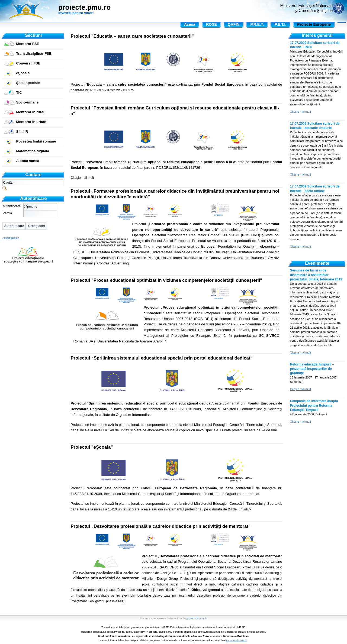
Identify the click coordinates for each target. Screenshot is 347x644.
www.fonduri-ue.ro (237, 640)
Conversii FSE (28, 63)
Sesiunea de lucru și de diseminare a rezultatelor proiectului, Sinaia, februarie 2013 (316, 275)
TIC (19, 93)
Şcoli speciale (28, 83)
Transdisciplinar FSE (34, 54)
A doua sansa (28, 161)
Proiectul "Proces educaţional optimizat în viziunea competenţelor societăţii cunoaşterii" (166, 280)
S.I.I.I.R (22, 132)
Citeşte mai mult (82, 178)
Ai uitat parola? (11, 238)
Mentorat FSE (28, 44)
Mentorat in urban (31, 122)
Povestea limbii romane (36, 141)
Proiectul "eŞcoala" (92, 447)
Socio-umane (27, 102)
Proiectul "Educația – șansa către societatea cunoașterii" (132, 36)
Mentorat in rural (30, 112)
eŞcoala (23, 73)
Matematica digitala (33, 151)
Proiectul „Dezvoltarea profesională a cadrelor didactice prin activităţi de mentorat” (160, 526)
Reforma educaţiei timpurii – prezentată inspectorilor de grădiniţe (312, 369)
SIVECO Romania (197, 618)
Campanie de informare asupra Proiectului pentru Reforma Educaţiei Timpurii (314, 405)
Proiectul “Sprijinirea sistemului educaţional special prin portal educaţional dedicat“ (161, 358)
